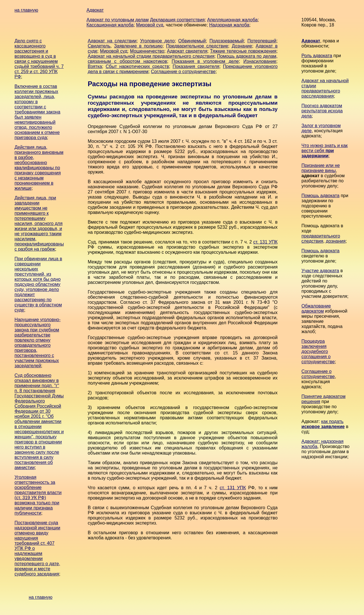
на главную (26, 10)
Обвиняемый (192, 41)
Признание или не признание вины (321, 168)
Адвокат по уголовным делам (118, 20)
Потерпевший (262, 41)
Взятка (95, 66)
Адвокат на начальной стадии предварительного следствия (151, 56)
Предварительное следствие (197, 46)
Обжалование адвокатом (316, 308)
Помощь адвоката (320, 196)
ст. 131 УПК (266, 242)
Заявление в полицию (138, 46)
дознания (336, 241)
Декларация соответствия (177, 20)
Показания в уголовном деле (205, 61)
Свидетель (99, 46)
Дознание (242, 46)
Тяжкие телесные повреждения (243, 51)
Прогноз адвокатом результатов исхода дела (322, 111)
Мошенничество (147, 51)
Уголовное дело (157, 41)
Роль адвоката (317, 56)
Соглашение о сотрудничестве (183, 72)
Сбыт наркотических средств (137, 66)
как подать (323, 424)
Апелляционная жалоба (232, 20)
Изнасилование (260, 61)
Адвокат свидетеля (187, 51)
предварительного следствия (321, 239)
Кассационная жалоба (110, 25)
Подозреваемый (227, 41)
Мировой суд (150, 25)
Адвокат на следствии (112, 41)
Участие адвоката (320, 271)
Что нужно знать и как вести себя (325, 151)
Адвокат (95, 10)
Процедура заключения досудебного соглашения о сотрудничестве (318, 351)
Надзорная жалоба (229, 25)
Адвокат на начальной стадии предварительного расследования (325, 88)
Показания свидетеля (196, 66)
